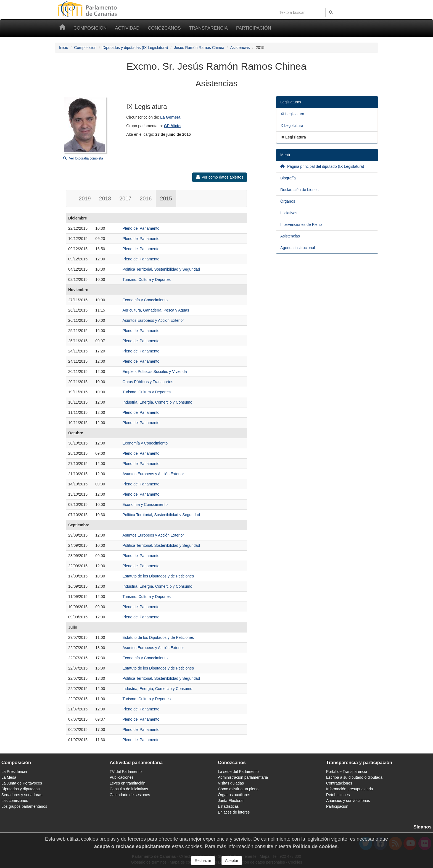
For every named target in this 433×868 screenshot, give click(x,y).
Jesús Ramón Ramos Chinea (199, 48)
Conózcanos (164, 28)
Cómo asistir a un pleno (238, 789)
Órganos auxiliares (234, 795)
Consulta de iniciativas (129, 789)
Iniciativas (289, 213)
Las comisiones (15, 801)
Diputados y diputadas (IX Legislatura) (135, 48)
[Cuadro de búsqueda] (301, 12)
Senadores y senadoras (22, 795)
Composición (90, 28)
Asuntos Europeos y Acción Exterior (153, 320)
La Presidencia (14, 772)
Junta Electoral (231, 801)
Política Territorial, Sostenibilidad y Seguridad (161, 269)
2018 (105, 198)
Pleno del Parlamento (141, 228)
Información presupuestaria (350, 789)
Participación (254, 28)
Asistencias (240, 48)
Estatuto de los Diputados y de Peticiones (158, 576)
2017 (125, 198)
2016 (146, 198)
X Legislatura (292, 126)
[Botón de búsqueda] (331, 12)
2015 (166, 198)
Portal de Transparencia (347, 772)
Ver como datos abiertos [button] (220, 177)
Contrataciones (339, 783)
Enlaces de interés (234, 812)
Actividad (127, 28)
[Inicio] (62, 28)
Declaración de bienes (299, 190)
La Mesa (9, 777)
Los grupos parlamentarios (24, 806)
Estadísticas (228, 806)
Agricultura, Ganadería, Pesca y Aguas (156, 310)
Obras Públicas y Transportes (148, 382)
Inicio (64, 48)
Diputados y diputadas (21, 789)
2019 (85, 198)
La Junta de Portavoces (22, 783)
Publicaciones (122, 777)
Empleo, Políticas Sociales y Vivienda (155, 372)
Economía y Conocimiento (145, 300)
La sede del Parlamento (238, 772)
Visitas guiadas (231, 783)
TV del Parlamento (126, 772)
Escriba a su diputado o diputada (354, 777)
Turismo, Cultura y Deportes (147, 279)
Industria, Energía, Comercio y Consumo (158, 402)
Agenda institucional (298, 248)
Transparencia (208, 28)
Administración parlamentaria (243, 777)
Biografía (288, 178)
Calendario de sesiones (130, 795)
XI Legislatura (292, 114)
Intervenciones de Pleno (301, 224)
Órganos (288, 201)
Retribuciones (338, 795)
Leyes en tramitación (127, 783)
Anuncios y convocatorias (348, 801)
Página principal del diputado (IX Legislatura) (322, 166)
